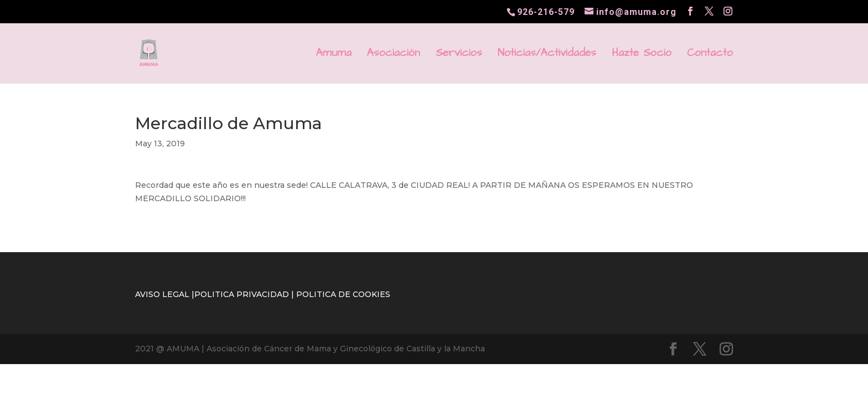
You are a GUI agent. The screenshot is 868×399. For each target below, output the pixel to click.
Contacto (710, 55)
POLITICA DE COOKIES (343, 294)
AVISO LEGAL (162, 294)
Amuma (334, 55)
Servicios (459, 55)
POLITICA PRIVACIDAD (242, 294)
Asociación (394, 55)
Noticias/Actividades (547, 55)
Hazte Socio (642, 55)
